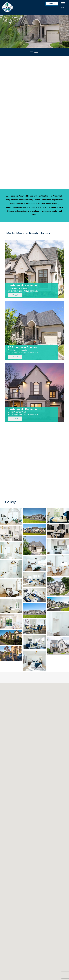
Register (52, 3)
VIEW (15, 295)
